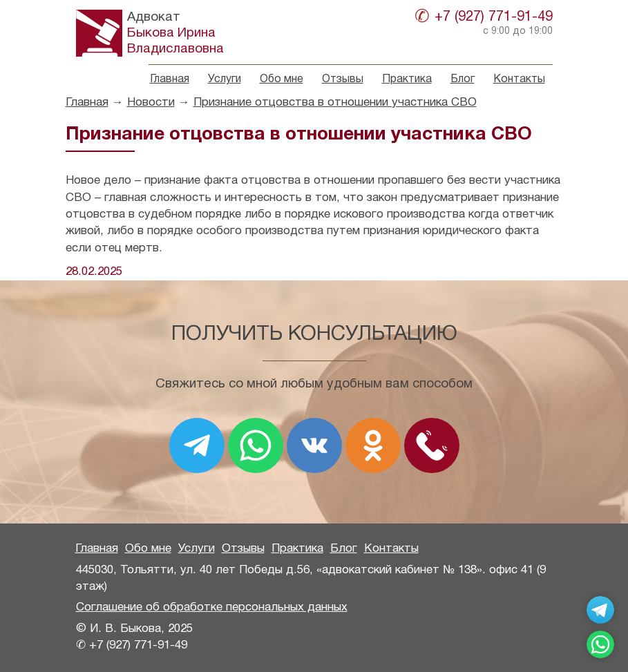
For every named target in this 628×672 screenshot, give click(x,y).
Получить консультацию (314, 335)
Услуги (225, 79)
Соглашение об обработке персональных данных (212, 607)
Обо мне (282, 79)
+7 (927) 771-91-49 (494, 17)
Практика (407, 79)
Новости (151, 103)
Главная (170, 79)
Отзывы (343, 79)
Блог (463, 79)
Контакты (519, 79)
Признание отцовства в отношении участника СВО (335, 103)
